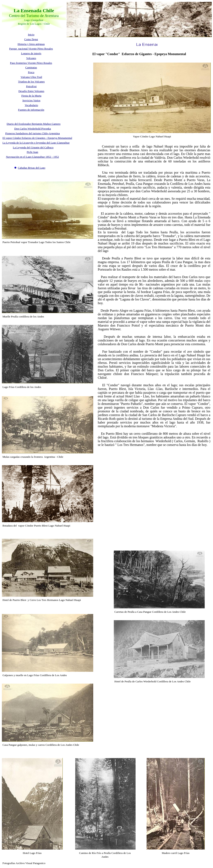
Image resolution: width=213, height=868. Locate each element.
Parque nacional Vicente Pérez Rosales (31, 49)
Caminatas (31, 67)
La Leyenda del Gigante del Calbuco (33, 147)
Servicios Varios (31, 100)
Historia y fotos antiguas (31, 44)
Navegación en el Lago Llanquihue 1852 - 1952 (32, 157)
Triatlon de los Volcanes (31, 82)
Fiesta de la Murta (31, 96)
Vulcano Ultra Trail (31, 77)
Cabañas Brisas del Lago (32, 168)
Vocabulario (31, 105)
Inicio (31, 35)
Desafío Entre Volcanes (31, 91)
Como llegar (31, 39)
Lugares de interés (31, 53)
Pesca (31, 72)
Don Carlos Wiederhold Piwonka (33, 129)
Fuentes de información (31, 110)
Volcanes (31, 58)
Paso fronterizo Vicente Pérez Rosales (31, 63)
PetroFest (31, 86)
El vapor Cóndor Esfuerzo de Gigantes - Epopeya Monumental (37, 138)
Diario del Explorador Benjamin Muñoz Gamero (34, 124)
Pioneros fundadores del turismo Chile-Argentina (32, 133)
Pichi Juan (32, 152)
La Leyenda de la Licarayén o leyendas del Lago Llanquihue (36, 143)
